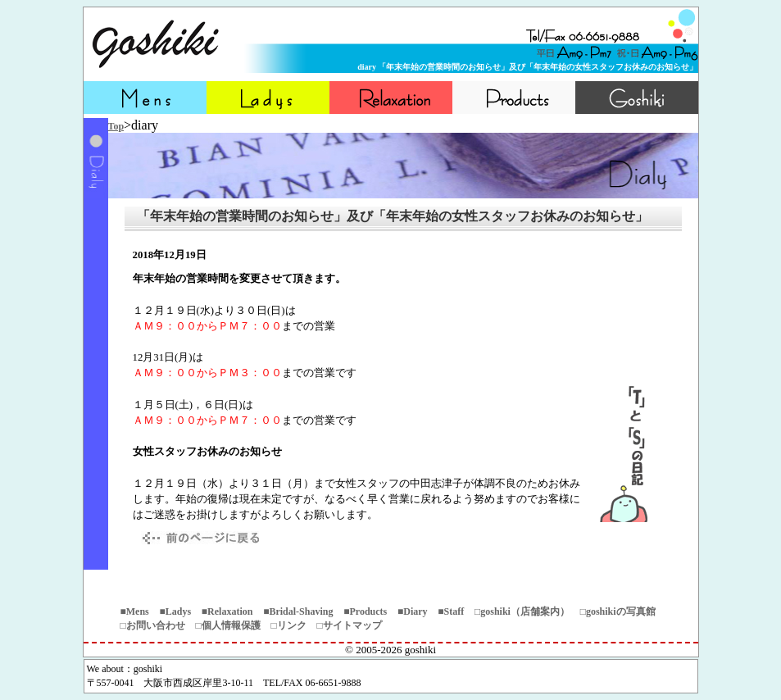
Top (116, 126)
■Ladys (176, 611)
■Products (365, 611)
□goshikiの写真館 (618, 611)
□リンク (289, 625)
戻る (198, 538)
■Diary (413, 611)
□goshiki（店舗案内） (522, 611)
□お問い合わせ (153, 625)
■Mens (135, 611)
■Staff (451, 611)
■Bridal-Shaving (298, 611)
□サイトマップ (350, 625)
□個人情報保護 (228, 625)
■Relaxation (227, 611)
